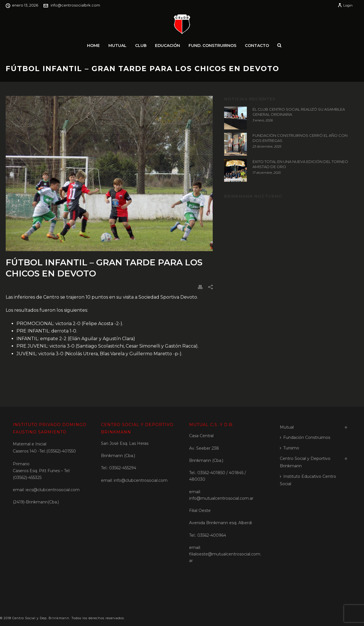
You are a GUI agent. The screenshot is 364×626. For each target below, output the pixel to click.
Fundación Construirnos (305, 437)
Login (345, 5)
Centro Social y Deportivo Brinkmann (305, 462)
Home (93, 46)
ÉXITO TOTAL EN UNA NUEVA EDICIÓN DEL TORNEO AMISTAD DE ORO (300, 164)
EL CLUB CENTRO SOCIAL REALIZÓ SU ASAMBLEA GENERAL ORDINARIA (299, 112)
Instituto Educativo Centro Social (308, 480)
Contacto (257, 46)
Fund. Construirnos (212, 46)
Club (141, 46)
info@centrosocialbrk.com (75, 5)
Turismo (289, 448)
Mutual (117, 46)
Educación (167, 46)
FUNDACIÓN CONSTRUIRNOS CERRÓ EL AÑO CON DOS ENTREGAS (300, 138)
